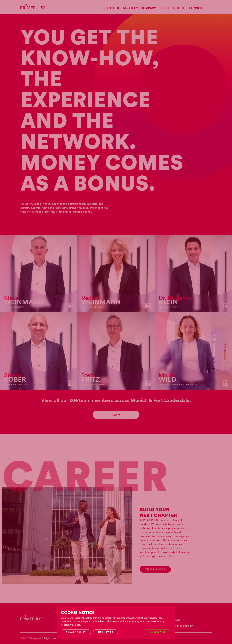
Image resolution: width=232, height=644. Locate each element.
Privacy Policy (76, 632)
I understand (157, 632)
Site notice (105, 632)
